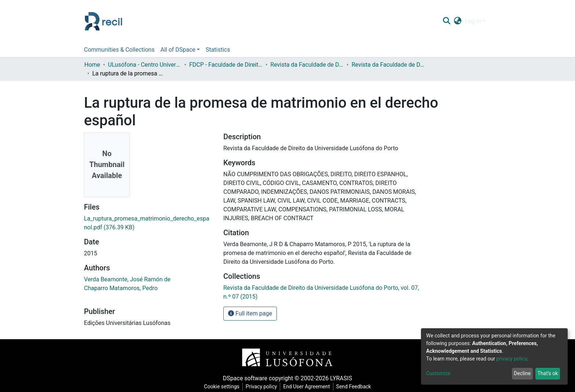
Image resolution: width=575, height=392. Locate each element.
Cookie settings (222, 387)
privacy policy (512, 359)
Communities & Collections (119, 50)
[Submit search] (446, 21)
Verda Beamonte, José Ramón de (127, 279)
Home (92, 65)
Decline (522, 373)
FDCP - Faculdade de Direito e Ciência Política (226, 65)
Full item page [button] (250, 313)
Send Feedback (354, 387)
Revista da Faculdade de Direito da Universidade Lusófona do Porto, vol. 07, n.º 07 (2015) (388, 65)
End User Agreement (306, 387)
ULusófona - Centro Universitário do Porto (144, 65)
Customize (438, 373)
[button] (457, 21)
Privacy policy (261, 387)
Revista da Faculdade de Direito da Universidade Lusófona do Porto (307, 65)
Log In (473, 21)
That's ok (547, 373)
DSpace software (245, 378)
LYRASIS (341, 378)
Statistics (218, 50)
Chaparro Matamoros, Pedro (121, 288)
